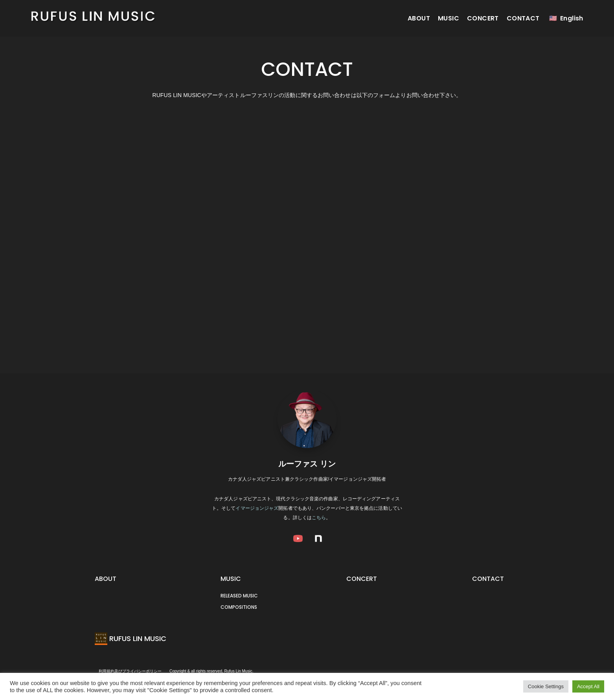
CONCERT (483, 18)
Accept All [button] (588, 686)
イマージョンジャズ (257, 508)
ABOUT (419, 18)
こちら (319, 518)
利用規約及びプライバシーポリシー (130, 671)
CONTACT (523, 18)
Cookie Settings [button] (546, 686)
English (572, 18)
